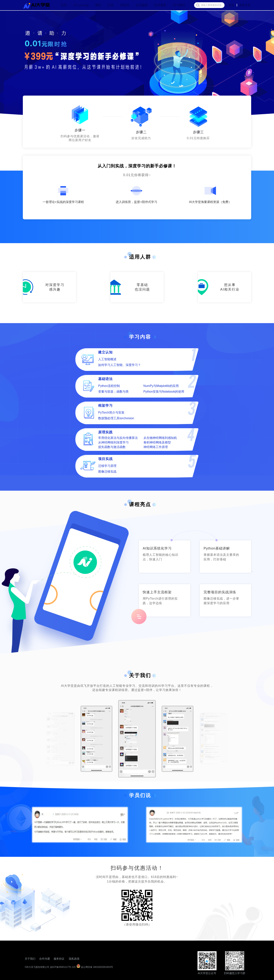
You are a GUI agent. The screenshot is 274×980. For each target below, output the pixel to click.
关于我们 (30, 959)
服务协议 (59, 959)
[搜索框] (209, 5)
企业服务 (142, 5)
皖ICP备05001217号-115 (63, 967)
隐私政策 (74, 959)
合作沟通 (45, 959)
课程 (98, 5)
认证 (111, 5)
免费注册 (245, 5)
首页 (64, 5)
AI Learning (81, 5)
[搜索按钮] (198, 5)
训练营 (125, 5)
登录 (231, 5)
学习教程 (179, 5)
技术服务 (160, 5)
